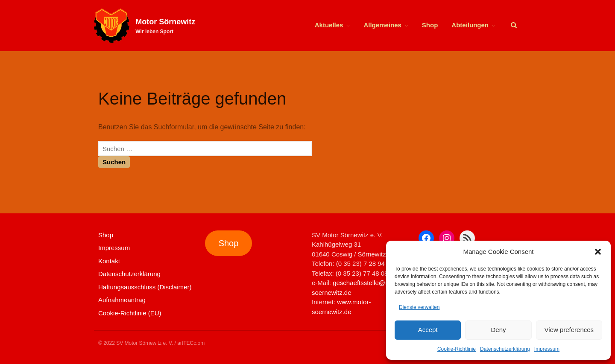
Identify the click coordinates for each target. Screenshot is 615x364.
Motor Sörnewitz (165, 22)
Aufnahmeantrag (122, 300)
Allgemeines (382, 25)
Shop (430, 25)
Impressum (547, 349)
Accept (428, 330)
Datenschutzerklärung (505, 349)
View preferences (569, 330)
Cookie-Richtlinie (457, 349)
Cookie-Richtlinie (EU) (130, 313)
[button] (598, 252)
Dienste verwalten (419, 307)
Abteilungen (470, 25)
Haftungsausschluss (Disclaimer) (145, 287)
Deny (498, 330)
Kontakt (109, 261)
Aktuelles (329, 25)
